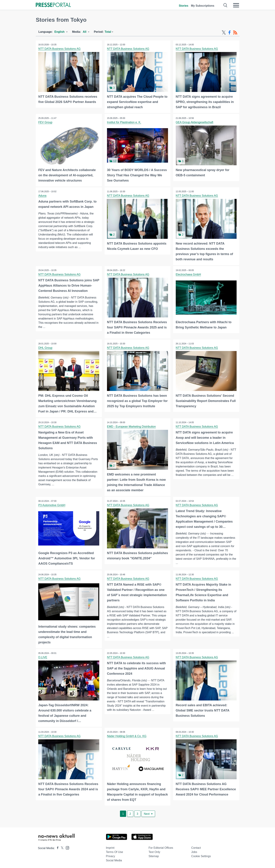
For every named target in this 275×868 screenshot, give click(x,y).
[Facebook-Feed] (229, 33)
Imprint (110, 847)
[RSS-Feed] (235, 33)
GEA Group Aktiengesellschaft (194, 122)
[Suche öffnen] (225, 5)
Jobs (194, 851)
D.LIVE (43, 657)
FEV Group (45, 122)
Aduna (42, 195)
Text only (154, 851)
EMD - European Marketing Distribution (132, 426)
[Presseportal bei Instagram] (66, 847)
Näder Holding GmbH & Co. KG (127, 735)
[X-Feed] (224, 33)
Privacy (110, 855)
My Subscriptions (203, 6)
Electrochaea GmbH (188, 274)
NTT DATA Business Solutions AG (60, 49)
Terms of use (115, 851)
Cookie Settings (201, 855)
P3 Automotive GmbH (52, 505)
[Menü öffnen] (236, 5)
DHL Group (45, 347)
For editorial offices (161, 847)
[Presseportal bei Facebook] (57, 847)
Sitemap (154, 855)
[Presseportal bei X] (61, 847)
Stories (183, 6)
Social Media (114, 860)
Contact (196, 847)
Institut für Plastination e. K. (124, 122)
